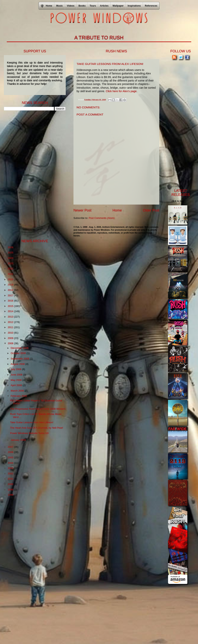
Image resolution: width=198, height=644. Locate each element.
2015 (11, 306)
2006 (11, 452)
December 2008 (20, 348)
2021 (11, 274)
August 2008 (18, 364)
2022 (11, 269)
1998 (11, 495)
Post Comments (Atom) (102, 218)
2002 (11, 474)
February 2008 (19, 396)
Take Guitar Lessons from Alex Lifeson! (32, 422)
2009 (11, 338)
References (151, 6)
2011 (11, 327)
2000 (11, 484)
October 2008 (19, 353)
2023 (11, 263)
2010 (11, 333)
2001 (11, 479)
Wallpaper (118, 6)
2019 (11, 285)
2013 (11, 317)
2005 (11, 458)
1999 (11, 490)
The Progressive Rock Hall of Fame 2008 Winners (38, 409)
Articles (104, 6)
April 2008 (17, 385)
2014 (11, 311)
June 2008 (17, 375)
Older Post (151, 210)
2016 (11, 301)
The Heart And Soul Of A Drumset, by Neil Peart (36, 428)
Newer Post (82, 210)
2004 (11, 463)
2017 (11, 295)
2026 (11, 247)
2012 (11, 322)
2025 (11, 253)
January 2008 (19, 440)
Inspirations (134, 6)
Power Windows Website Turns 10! (29, 433)
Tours (93, 6)
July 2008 (16, 369)
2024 (11, 258)
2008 (11, 343)
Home (117, 210)
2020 (11, 279)
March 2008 (18, 391)
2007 (11, 447)
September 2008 (20, 359)
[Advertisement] (33, 174)
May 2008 (16, 380)
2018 (11, 290)
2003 (11, 468)
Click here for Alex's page (121, 91)
